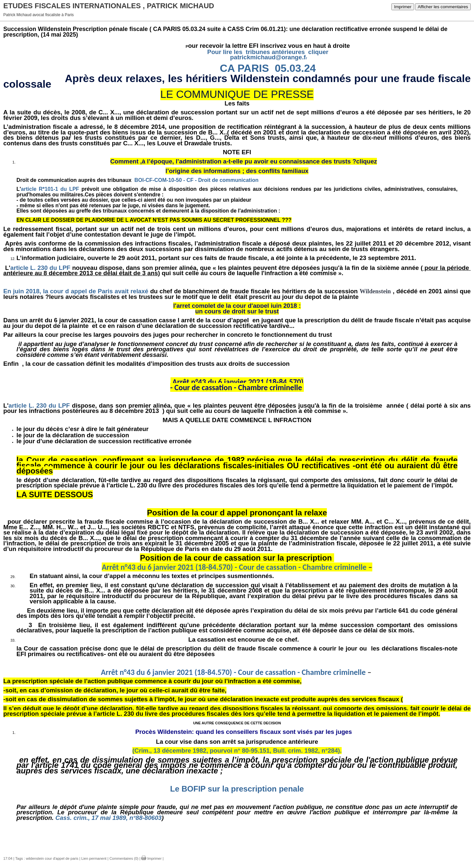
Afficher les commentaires (443, 7)
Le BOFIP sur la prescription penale (237, 789)
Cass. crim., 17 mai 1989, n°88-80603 (108, 818)
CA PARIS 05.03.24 (268, 68)
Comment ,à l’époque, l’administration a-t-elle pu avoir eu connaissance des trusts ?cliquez (244, 161)
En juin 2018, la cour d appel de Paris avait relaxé (76, 291)
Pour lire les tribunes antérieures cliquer (268, 52)
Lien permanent (94, 858)
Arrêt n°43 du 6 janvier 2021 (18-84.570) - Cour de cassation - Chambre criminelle (234, 567)
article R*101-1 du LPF (50, 189)
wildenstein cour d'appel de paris (52, 858)
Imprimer (403, 7)
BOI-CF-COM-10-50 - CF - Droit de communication (197, 180)
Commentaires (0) (124, 858)
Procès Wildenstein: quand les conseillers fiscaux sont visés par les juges (244, 732)
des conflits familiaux (277, 171)
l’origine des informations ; (206, 171)
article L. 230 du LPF (40, 268)
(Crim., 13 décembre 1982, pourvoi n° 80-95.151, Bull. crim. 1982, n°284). (237, 751)
